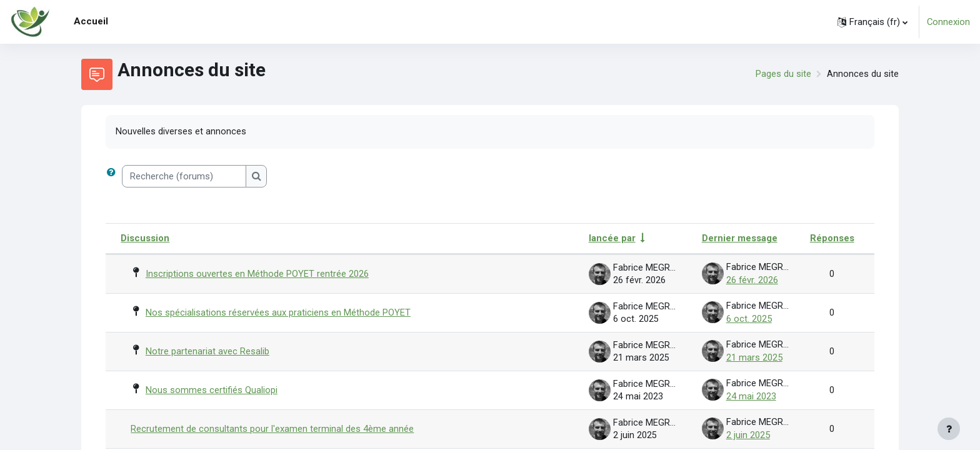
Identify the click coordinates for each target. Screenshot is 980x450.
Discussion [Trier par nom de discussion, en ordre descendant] (145, 239)
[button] (872, 22)
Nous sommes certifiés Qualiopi (212, 388)
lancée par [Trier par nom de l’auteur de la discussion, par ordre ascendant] (612, 239)
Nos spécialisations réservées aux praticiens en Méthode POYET (278, 312)
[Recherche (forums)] (184, 177)
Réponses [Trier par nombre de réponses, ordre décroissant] (832, 239)
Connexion (948, 22)
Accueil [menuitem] (91, 21)
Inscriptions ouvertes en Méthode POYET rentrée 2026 (257, 274)
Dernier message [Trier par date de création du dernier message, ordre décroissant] (740, 239)
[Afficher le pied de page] (949, 429)
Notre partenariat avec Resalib (207, 350)
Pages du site (783, 74)
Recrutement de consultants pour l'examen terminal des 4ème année (272, 426)
